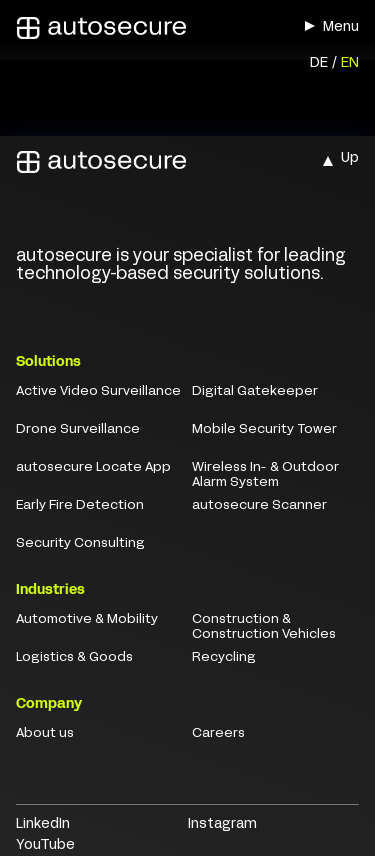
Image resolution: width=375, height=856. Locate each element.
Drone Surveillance (78, 430)
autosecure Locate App (93, 468)
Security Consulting (80, 544)
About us (45, 734)
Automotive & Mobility (87, 620)
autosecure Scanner (259, 506)
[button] (310, 26)
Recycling (224, 658)
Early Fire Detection (80, 506)
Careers (218, 734)
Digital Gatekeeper (255, 392)
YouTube (45, 845)
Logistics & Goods (74, 658)
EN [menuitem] (350, 63)
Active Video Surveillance (98, 392)
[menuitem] (319, 65)
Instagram (222, 824)
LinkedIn (43, 824)
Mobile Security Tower (264, 430)
